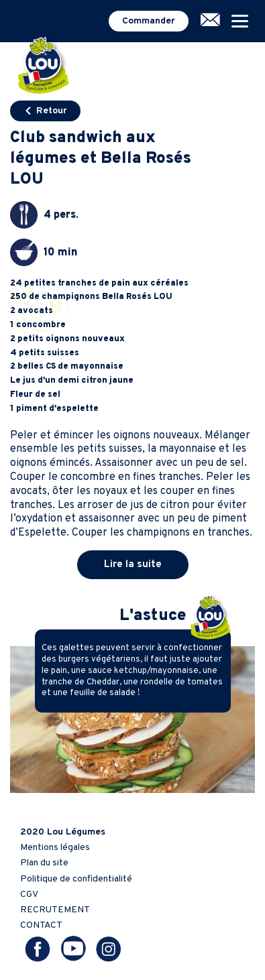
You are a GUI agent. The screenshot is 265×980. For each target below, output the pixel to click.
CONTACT (41, 925)
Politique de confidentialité (76, 879)
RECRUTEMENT (55, 910)
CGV (29, 895)
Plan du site (44, 863)
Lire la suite (133, 565)
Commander (149, 21)
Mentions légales (55, 848)
